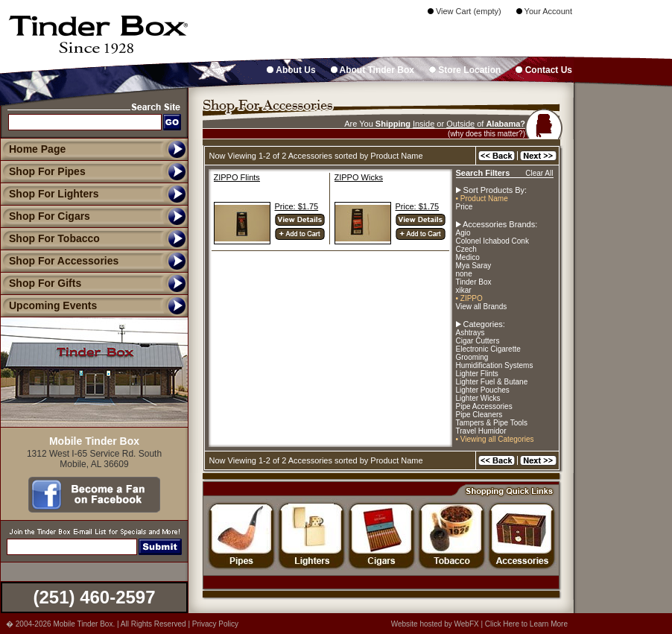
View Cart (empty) (465, 11)
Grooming (472, 357)
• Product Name (482, 199)
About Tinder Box (373, 70)
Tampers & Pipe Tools (492, 423)
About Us (291, 70)
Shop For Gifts (41, 283)
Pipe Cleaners (479, 415)
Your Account (544, 11)
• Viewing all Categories (495, 439)
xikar (464, 290)
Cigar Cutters (478, 341)
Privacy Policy (215, 624)
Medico (468, 257)
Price (465, 207)
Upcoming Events (48, 305)
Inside (424, 124)
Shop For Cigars (45, 216)
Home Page (37, 149)
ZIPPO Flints (237, 177)
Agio (463, 233)
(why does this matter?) (486, 134)
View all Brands (482, 307)
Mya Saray (474, 266)
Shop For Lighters (50, 194)
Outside (460, 124)
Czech (466, 249)
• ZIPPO (469, 298)
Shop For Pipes (43, 171)
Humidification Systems (495, 365)
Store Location (465, 70)
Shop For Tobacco (50, 238)
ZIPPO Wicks (359, 177)
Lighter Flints (477, 374)
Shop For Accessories (59, 261)
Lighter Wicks (478, 398)
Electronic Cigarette (488, 349)
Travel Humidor (481, 431)
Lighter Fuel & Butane (492, 382)
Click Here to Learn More (526, 624)
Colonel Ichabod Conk (492, 241)
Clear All (539, 173)
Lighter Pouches (483, 390)
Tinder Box (474, 282)
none (464, 274)
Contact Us (544, 70)
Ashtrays (470, 333)
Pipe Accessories (484, 406)
